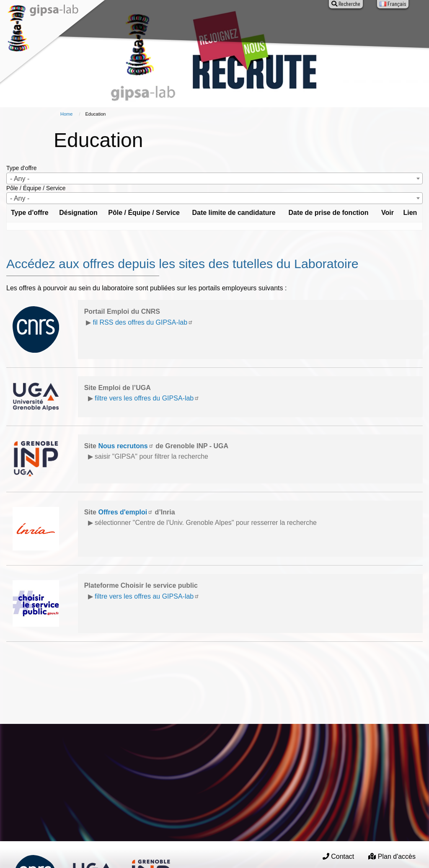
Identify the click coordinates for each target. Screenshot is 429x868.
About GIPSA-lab (111, 24)
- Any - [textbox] (20, 179)
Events (237, 24)
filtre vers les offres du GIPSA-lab (147, 398)
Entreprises (317, 24)
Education (274, 24)
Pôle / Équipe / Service (36, 188)
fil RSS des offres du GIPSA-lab (143, 322)
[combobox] (214, 178)
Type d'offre (21, 168)
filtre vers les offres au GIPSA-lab (147, 596)
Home (66, 114)
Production (200, 24)
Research (158, 24)
